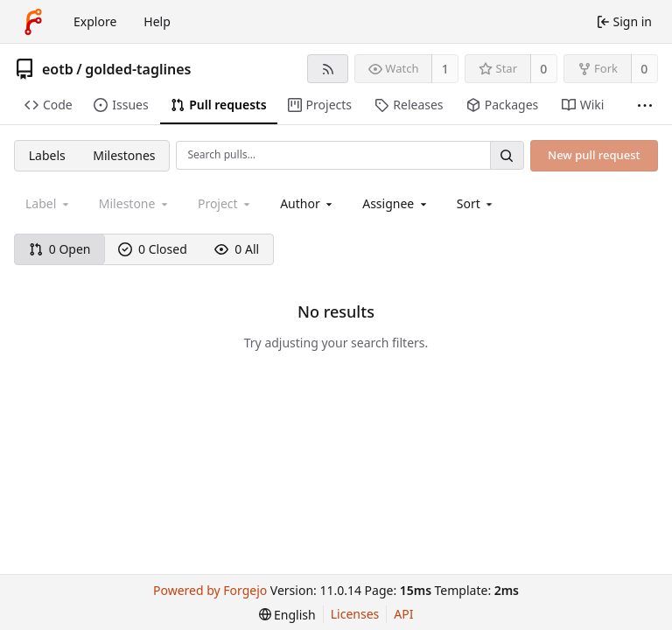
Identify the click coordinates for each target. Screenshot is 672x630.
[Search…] (507, 155)
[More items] (645, 105)
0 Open (60, 249)
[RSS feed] (328, 69)
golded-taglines (138, 69)
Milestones (124, 155)
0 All (237, 249)
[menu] (476, 203)
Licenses (355, 614)
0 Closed (153, 249)
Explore (95, 21)
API (403, 614)
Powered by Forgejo (210, 590)
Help (157, 21)
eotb (58, 69)
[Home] (33, 22)
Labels (47, 155)
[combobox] (308, 203)
